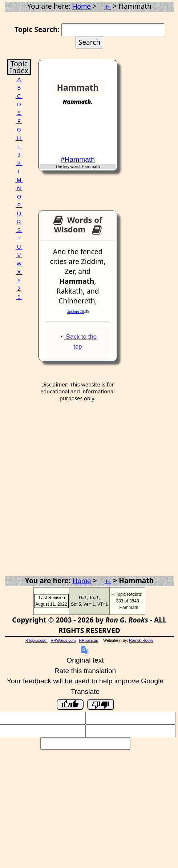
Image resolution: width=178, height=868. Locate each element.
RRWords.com (63, 640)
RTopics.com (37, 640)
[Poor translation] (101, 704)
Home (82, 6)
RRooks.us (88, 640)
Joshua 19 (76, 312)
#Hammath (78, 159)
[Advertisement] (88, 134)
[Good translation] (70, 704)
